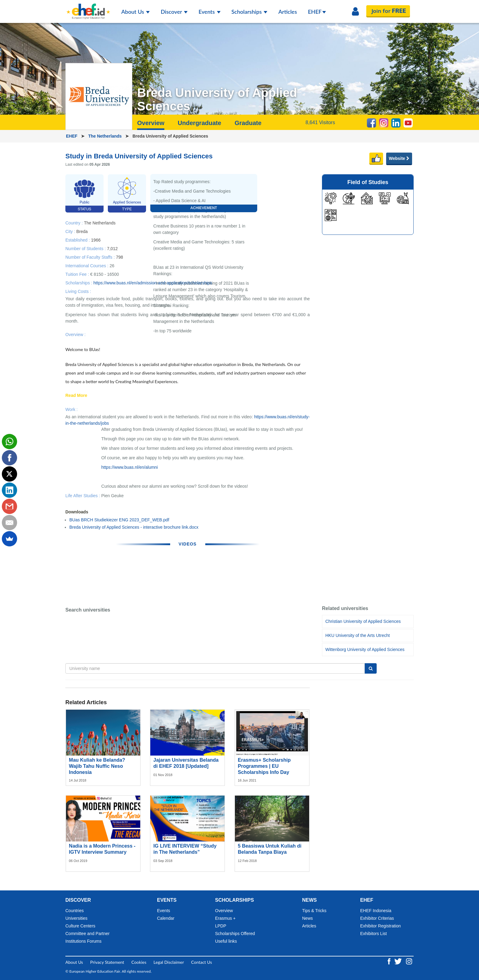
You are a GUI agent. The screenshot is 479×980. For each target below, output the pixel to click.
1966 (96, 240)
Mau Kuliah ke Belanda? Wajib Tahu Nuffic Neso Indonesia (97, 766)
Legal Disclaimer (169, 962)
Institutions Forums (83, 941)
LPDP (221, 926)
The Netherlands (106, 136)
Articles (288, 12)
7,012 (112, 248)
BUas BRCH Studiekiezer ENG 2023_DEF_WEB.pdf (119, 520)
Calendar (166, 918)
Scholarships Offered (235, 934)
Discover (174, 12)
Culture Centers (80, 926)
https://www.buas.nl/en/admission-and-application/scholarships (153, 283)
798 (119, 257)
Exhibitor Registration (380, 926)
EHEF (317, 12)
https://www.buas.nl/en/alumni (130, 467)
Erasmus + (225, 918)
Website (399, 158)
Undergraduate (199, 123)
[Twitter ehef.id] (399, 961)
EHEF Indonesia (376, 911)
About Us (135, 12)
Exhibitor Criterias (377, 918)
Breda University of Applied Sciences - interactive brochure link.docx (134, 527)
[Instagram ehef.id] (409, 961)
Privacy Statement (107, 962)
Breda (82, 231)
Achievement (204, 208)
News (307, 918)
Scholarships (250, 12)
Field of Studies (368, 182)
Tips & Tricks (314, 911)
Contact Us (202, 962)
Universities (76, 918)
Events (210, 12)
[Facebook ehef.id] (390, 961)
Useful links (226, 941)
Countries (75, 911)
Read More (76, 396)
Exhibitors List (373, 934)
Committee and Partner (88, 934)
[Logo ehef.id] (88, 8)
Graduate (248, 123)
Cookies (139, 962)
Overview (151, 123)
